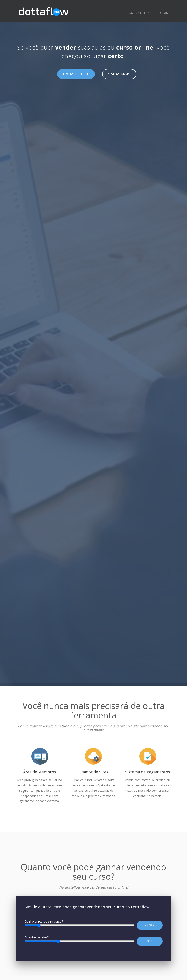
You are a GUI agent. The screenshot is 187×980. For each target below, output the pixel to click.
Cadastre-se (76, 74)
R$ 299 (150, 925)
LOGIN (164, 13)
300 (150, 941)
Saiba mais (119, 74)
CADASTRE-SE (140, 13)
